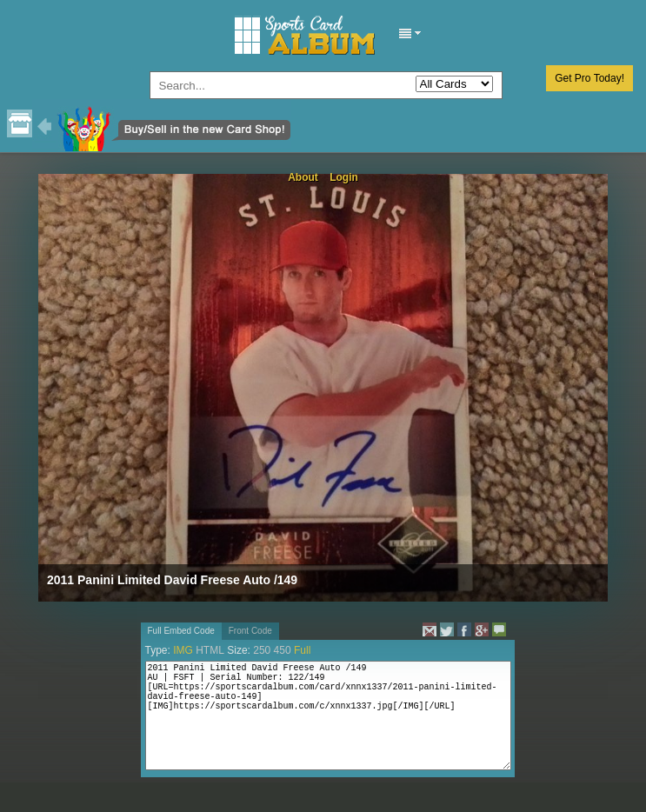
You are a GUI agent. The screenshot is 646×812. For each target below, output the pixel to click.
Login (344, 177)
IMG (183, 650)
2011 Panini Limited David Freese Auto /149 (172, 580)
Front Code (250, 631)
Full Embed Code (181, 631)
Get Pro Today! (589, 78)
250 (262, 650)
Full (302, 650)
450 (283, 650)
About (303, 177)
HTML (210, 650)
